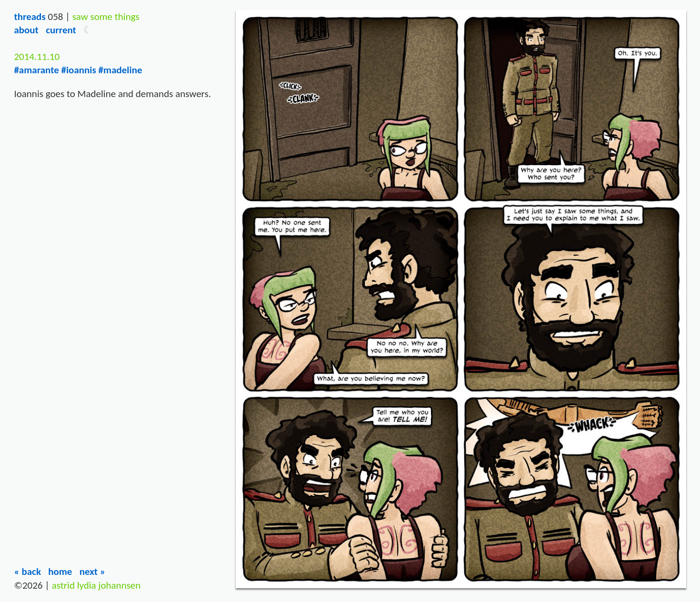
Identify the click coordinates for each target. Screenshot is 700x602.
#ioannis (78, 70)
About (26, 30)
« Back (27, 572)
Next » (93, 572)
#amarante (36, 70)
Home (60, 572)
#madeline (120, 70)
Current (61, 30)
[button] (88, 30)
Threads (30, 17)
